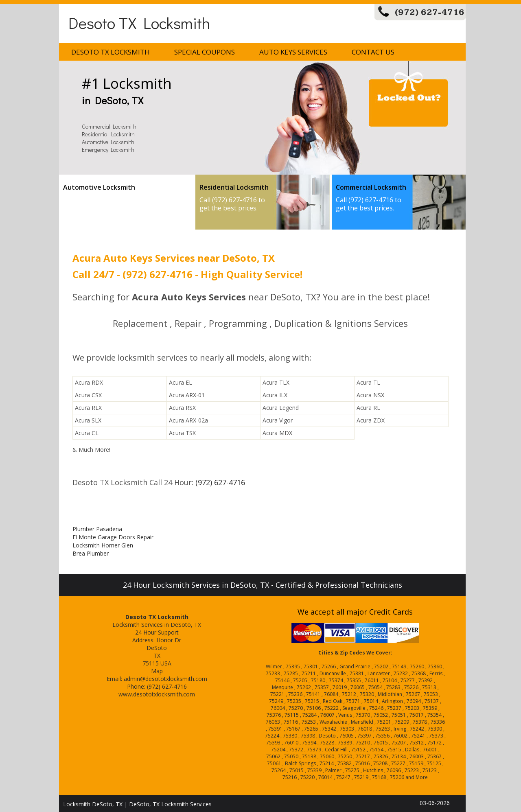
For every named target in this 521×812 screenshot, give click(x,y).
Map (157, 671)
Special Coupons (205, 52)
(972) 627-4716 (430, 12)
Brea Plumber (91, 553)
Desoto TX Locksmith (139, 23)
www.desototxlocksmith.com (157, 694)
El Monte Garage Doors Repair (113, 537)
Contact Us (373, 52)
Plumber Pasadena (97, 529)
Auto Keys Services (293, 52)
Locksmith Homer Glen (103, 545)
